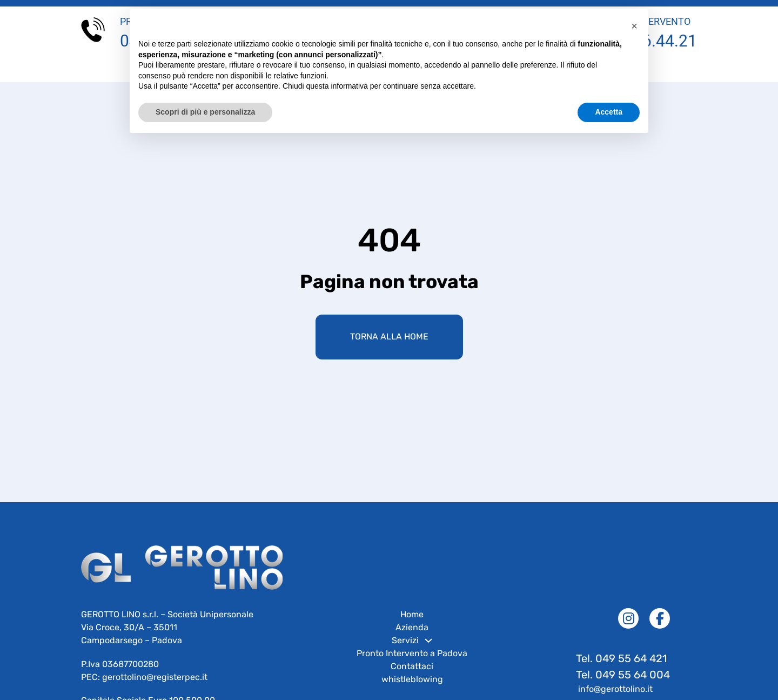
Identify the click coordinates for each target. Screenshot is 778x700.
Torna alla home (389, 346)
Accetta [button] (609, 112)
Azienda (412, 637)
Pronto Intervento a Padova (412, 663)
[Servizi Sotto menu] (428, 650)
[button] (634, 26)
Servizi (405, 650)
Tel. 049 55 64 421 (623, 668)
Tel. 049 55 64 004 (623, 684)
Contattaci (412, 676)
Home (412, 624)
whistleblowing (412, 689)
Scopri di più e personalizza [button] (205, 112)
